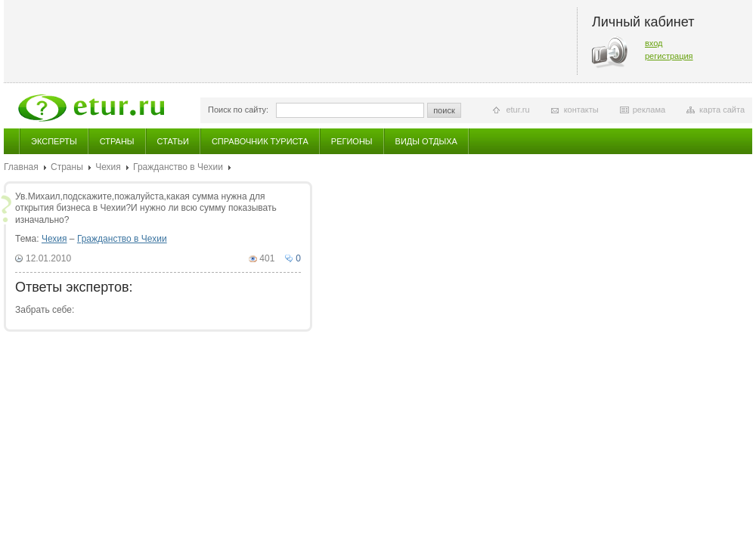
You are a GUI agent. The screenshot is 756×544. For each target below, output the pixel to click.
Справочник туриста (260, 141)
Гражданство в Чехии (178, 167)
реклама (649, 110)
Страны (117, 141)
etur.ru (517, 110)
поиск (444, 110)
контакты (581, 110)
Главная (21, 167)
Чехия (108, 167)
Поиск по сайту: (238, 110)
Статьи (173, 141)
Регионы (352, 141)
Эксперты (54, 141)
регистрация (669, 56)
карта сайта (722, 110)
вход (654, 43)
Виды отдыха (426, 141)
